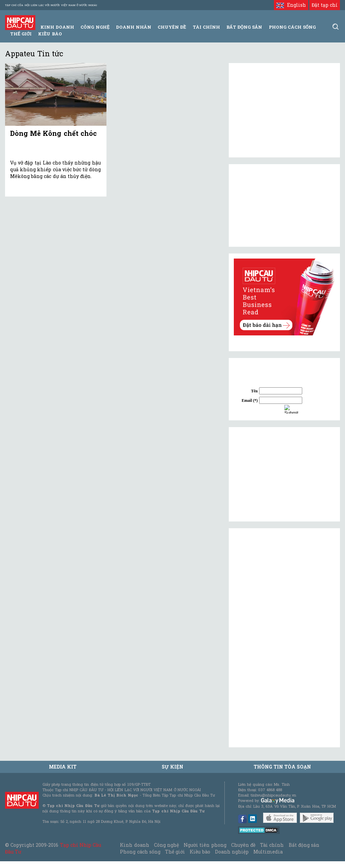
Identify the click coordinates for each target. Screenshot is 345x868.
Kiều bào (50, 34)
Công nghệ (166, 845)
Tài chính (272, 845)
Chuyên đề (172, 27)
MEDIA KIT (63, 767)
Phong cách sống (140, 852)
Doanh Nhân (134, 27)
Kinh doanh (134, 845)
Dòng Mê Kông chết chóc (53, 133)
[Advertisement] (284, 474)
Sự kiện (172, 767)
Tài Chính (206, 27)
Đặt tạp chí (325, 5)
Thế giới (21, 34)
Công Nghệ (95, 27)
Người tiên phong (205, 845)
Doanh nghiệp (232, 852)
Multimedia (268, 852)
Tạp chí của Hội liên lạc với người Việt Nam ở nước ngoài (51, 5)
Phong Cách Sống (292, 27)
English (291, 5)
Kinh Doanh (57, 27)
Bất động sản (244, 27)
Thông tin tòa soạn (283, 767)
